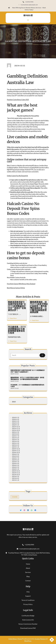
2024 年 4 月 (21, 457)
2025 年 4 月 (21, 444)
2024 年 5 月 (21, 456)
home (28, 564)
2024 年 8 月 (21, 453)
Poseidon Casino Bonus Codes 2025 (18, 100)
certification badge (28, 616)
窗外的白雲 (28, 15)
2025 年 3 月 (21, 445)
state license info (28, 620)
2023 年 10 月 (21, 464)
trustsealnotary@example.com (28, 5)
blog (28, 576)
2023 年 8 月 (21, 466)
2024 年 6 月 (21, 455)
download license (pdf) (28, 628)
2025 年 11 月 (21, 436)
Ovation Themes (40, 639)
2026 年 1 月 (21, 434)
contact (28, 581)
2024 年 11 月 (21, 449)
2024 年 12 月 (21, 448)
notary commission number (28, 624)
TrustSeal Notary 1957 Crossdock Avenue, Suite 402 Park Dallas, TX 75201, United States (28, 554)
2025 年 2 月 (21, 446)
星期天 (20, 401)
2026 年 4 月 (21, 431)
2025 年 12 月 (21, 435)
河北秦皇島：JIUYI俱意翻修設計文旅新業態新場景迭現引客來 (28, 383)
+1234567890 (28, 2)
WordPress (28, 641)
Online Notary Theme (15, 639)
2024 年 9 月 (21, 452)
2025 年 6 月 (21, 442)
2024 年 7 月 (21, 454)
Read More (14, 318)
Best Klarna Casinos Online (16, 288)
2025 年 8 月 (21, 440)
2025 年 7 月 (21, 441)
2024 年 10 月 (21, 451)
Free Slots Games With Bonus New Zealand (21, 284)
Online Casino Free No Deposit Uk (17, 176)
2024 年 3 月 (21, 458)
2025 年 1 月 (21, 447)
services (28, 572)
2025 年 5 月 (21, 443)
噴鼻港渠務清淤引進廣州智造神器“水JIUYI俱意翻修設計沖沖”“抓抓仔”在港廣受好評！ (28, 374)
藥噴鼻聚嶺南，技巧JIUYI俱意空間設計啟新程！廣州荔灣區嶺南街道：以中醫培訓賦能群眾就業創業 (28, 378)
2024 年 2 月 (21, 459)
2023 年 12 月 (21, 461)
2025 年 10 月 (21, 438)
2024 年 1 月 (21, 460)
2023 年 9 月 (21, 465)
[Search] (36, 355)
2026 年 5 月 (21, 430)
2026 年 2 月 (21, 433)
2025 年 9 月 (21, 439)
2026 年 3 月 (21, 432)
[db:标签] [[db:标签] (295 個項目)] (20, 496)
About (28, 568)
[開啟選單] (28, 20)
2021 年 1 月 (21, 467)
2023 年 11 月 (21, 463)
